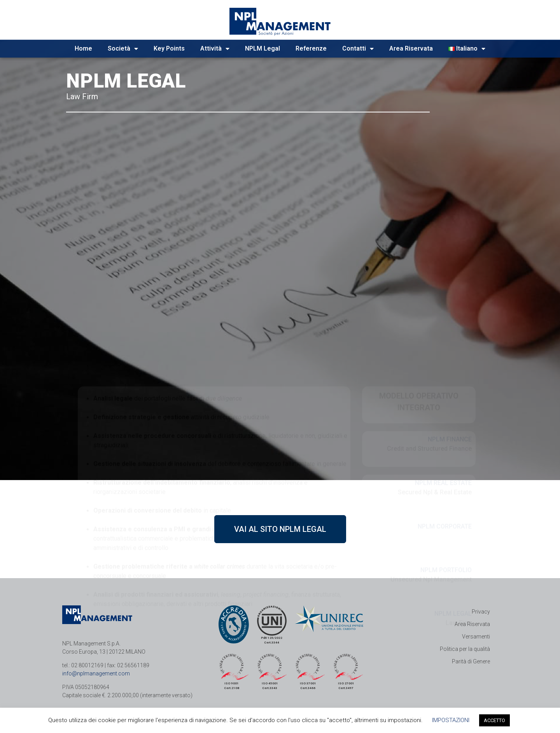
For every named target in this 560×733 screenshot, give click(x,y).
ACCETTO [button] (494, 720)
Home (83, 48)
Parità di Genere (471, 661)
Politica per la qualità (465, 649)
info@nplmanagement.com (96, 673)
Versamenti (476, 637)
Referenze (311, 48)
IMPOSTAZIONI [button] (451, 720)
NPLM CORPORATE (445, 440)
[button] (280, 529)
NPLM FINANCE (450, 353)
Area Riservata (411, 48)
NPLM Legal (262, 48)
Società (123, 49)
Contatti (358, 49)
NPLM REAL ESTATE (443, 396)
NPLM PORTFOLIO (446, 483)
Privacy (481, 612)
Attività (215, 49)
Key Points (169, 48)
